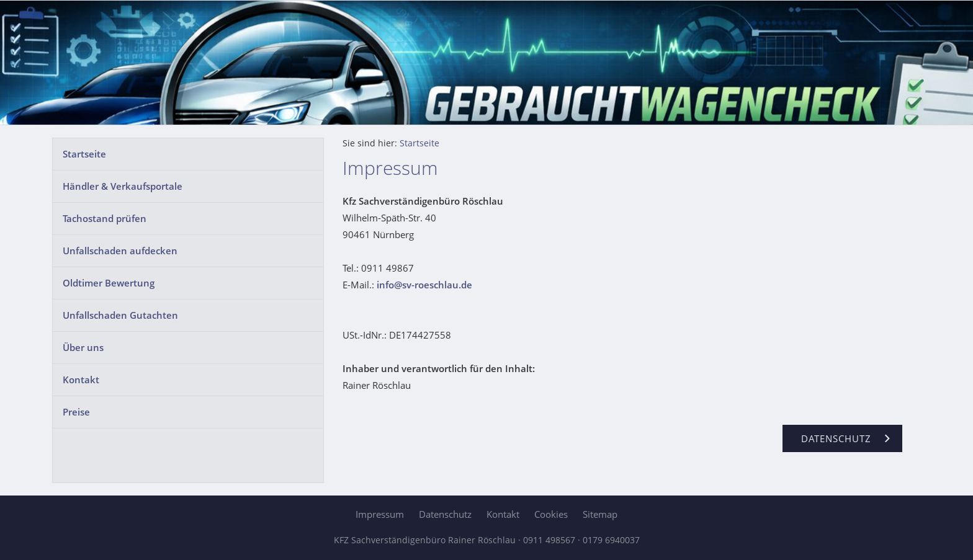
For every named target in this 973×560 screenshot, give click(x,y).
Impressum (380, 514)
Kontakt (81, 380)
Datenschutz (445, 514)
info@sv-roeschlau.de (424, 285)
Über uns (83, 347)
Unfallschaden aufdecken (120, 251)
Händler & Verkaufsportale (123, 186)
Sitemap (600, 514)
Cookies (551, 514)
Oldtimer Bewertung (109, 283)
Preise (76, 412)
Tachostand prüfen (105, 218)
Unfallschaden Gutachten (120, 315)
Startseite (84, 154)
